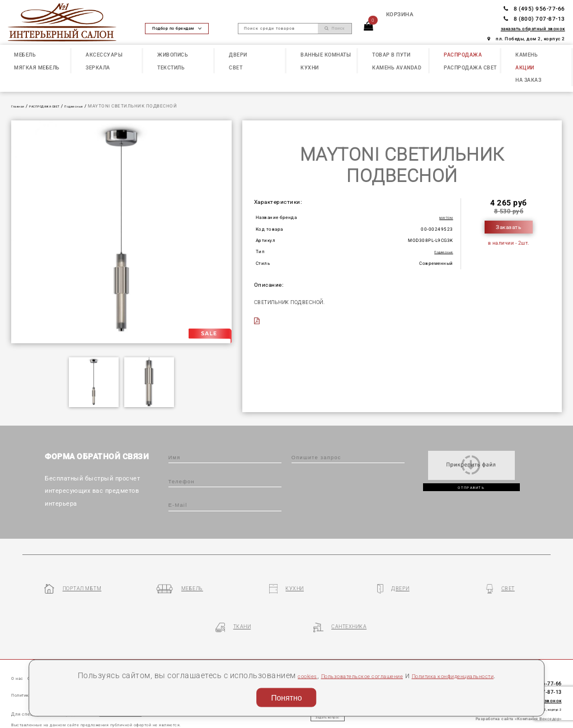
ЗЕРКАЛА (98, 67)
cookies (311, 660)
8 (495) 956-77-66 (534, 9)
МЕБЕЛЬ (25, 55)
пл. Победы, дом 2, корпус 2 (526, 39)
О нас (20, 647)
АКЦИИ (525, 67)
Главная (21, 106)
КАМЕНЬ (527, 55)
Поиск (335, 29)
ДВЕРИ (238, 55)
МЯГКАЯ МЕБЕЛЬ (37, 67)
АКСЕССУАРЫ (104, 55)
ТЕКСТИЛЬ (171, 67)
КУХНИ (310, 67)
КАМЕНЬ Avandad (397, 67)
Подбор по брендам (177, 28)
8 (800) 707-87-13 (534, 19)
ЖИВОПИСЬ (173, 55)
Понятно (286, 695)
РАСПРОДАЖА (463, 55)
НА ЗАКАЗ (528, 80)
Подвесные (100, 106)
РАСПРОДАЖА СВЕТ (470, 67)
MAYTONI (442, 217)
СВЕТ (236, 67)
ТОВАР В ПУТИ (391, 55)
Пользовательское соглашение (389, 660)
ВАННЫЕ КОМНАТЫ (326, 55)
